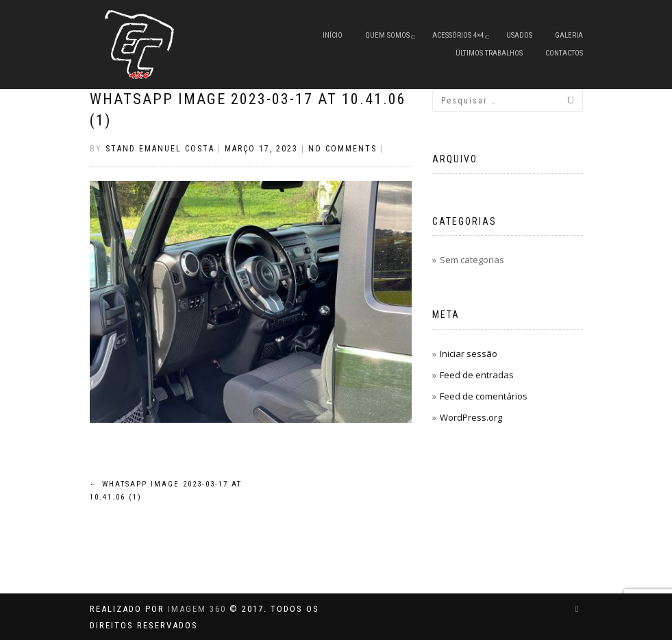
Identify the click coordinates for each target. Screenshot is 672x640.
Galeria (569, 35)
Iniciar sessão (469, 354)
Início (333, 35)
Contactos (564, 53)
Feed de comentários (484, 396)
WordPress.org (471, 417)
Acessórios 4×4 (458, 35)
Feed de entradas (477, 375)
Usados (519, 35)
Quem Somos (387, 35)
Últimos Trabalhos (489, 53)
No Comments (343, 149)
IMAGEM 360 (197, 609)
